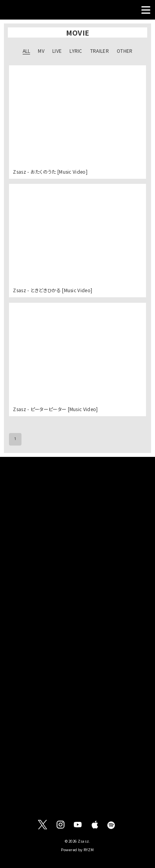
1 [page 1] (15, 439)
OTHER (125, 51)
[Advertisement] (77, 544)
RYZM (89, 850)
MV (41, 51)
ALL (27, 51)
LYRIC (76, 51)
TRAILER (100, 51)
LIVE (57, 51)
